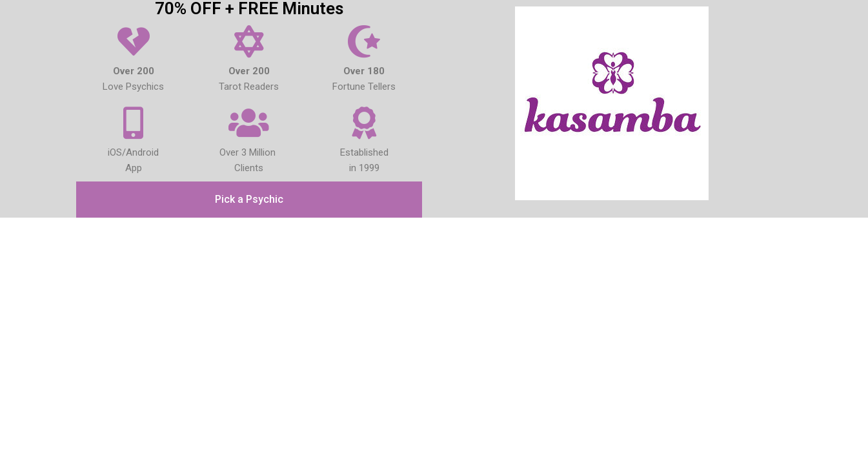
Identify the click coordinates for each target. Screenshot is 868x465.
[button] (249, 200)
